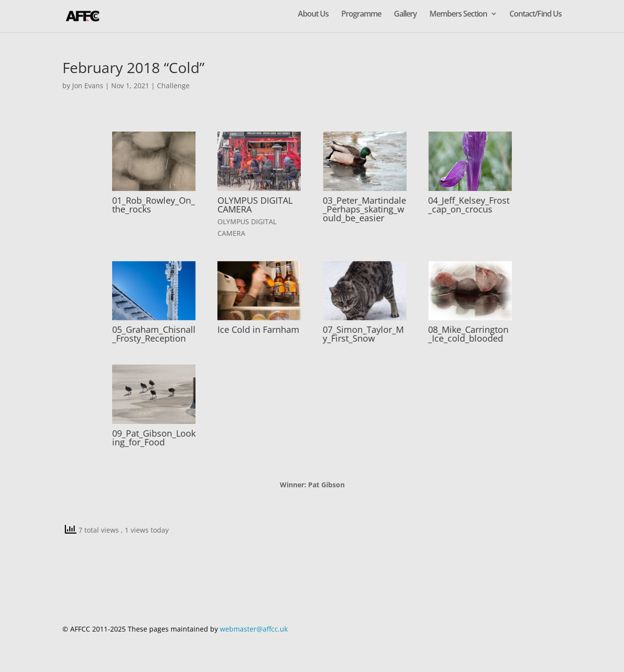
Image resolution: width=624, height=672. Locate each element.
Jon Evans (88, 86)
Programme (361, 15)
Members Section (458, 15)
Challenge (173, 86)
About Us (313, 15)
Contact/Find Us (536, 15)
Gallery (405, 15)
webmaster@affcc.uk (254, 629)
